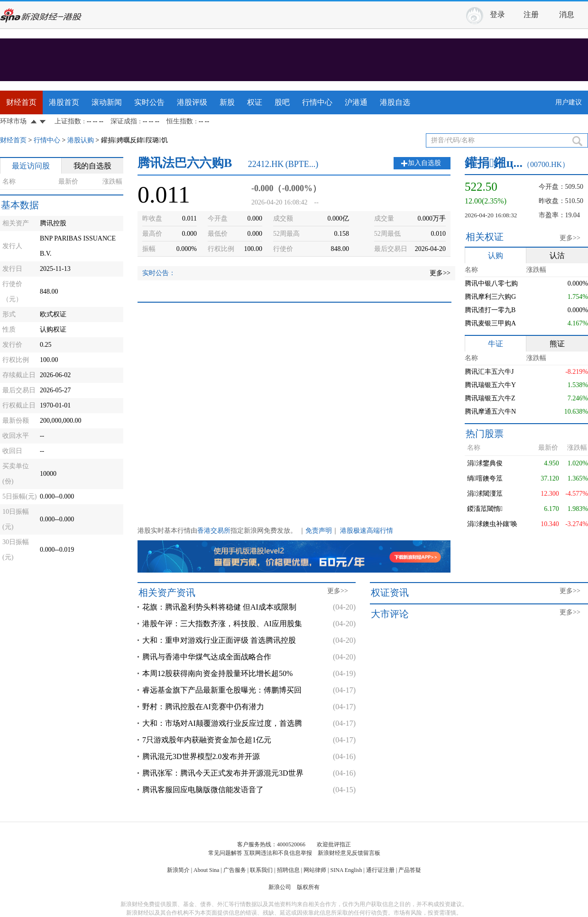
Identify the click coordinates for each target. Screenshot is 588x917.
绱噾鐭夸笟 (485, 478)
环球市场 (13, 121)
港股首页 (64, 102)
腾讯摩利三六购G (490, 297)
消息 (567, 14)
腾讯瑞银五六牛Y (490, 385)
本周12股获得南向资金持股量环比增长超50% (217, 673)
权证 (255, 102)
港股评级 (192, 102)
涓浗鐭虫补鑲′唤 (492, 524)
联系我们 (261, 870)
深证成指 (124, 121)
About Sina (206, 870)
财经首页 (21, 102)
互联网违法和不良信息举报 (278, 853)
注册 (531, 14)
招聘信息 (288, 870)
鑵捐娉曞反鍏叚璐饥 (134, 140)
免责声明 (319, 531)
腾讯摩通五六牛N (490, 412)
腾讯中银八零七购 (491, 283)
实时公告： (159, 273)
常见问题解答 (225, 853)
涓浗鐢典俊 (485, 463)
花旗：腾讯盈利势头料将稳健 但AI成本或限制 (219, 607)
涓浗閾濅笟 (485, 494)
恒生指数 (180, 121)
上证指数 (68, 121)
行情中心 (317, 102)
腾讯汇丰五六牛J (489, 372)
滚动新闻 (107, 102)
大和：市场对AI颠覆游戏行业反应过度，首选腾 (222, 723)
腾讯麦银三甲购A (490, 323)
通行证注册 (380, 870)
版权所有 (308, 887)
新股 (227, 102)
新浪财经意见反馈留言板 (349, 853)
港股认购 (81, 140)
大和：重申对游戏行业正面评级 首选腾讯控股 (219, 640)
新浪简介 (178, 870)
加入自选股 (424, 163)
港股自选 (395, 102)
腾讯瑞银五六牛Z (490, 398)
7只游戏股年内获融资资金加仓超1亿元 (207, 740)
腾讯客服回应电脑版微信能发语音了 (203, 790)
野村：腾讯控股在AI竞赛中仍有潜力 (203, 707)
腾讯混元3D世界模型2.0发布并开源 (201, 756)
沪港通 (356, 102)
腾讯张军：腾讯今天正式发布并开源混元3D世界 (223, 773)
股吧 (282, 102)
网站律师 (315, 870)
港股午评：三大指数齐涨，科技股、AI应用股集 (222, 624)
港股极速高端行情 (367, 531)
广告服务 (235, 870)
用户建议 (569, 102)
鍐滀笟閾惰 (485, 509)
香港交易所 (214, 531)
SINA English (346, 870)
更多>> (440, 273)
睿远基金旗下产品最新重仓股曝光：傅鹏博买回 (222, 690)
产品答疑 (410, 870)
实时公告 (149, 102)
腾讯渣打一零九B (490, 310)
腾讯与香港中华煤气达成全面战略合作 (207, 657)
